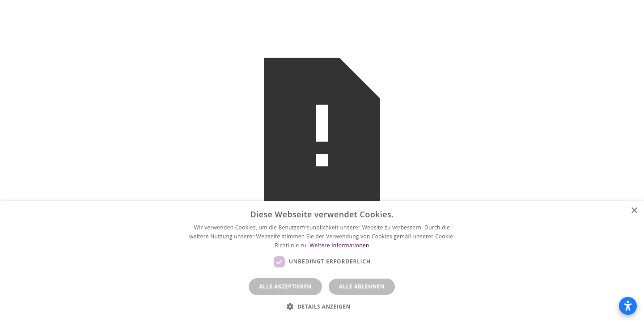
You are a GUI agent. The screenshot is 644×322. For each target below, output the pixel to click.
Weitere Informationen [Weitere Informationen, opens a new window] (339, 245)
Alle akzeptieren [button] (285, 286)
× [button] (634, 211)
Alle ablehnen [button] (362, 286)
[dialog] (322, 262)
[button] (322, 307)
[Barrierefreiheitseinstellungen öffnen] (628, 306)
